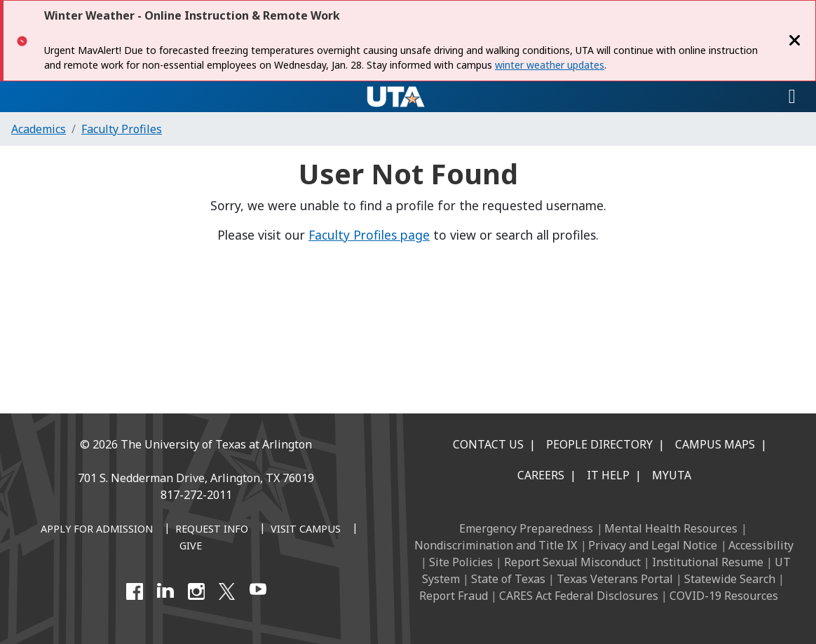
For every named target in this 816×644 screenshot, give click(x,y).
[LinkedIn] (165, 591)
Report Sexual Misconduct (572, 562)
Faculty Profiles (122, 129)
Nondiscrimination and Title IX (496, 545)
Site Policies (461, 562)
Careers (541, 475)
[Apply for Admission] (97, 530)
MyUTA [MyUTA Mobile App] (672, 475)
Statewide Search (730, 579)
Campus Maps (715, 444)
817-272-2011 (196, 495)
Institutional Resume (708, 562)
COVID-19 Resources (724, 596)
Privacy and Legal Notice (653, 545)
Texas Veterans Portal (615, 579)
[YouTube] (258, 591)
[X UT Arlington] (227, 591)
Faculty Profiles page (369, 235)
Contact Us (488, 444)
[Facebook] (135, 591)
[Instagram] (196, 591)
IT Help (608, 475)
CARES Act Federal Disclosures (579, 596)
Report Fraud (454, 596)
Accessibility (761, 545)
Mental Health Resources (671, 528)
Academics (39, 129)
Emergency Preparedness (526, 528)
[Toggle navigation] (792, 97)
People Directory (599, 444)
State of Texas (508, 579)
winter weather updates (550, 65)
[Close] (795, 41)
